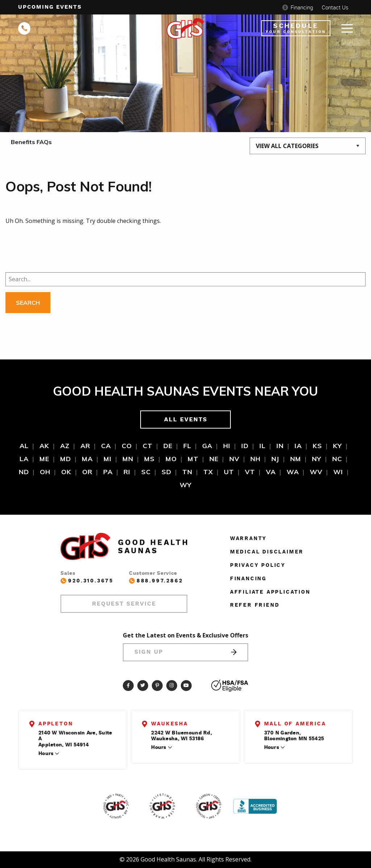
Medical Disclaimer (267, 552)
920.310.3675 (87, 581)
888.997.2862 (156, 581)
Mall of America (295, 724)
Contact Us (335, 7)
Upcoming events (50, 7)
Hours (46, 754)
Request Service (124, 604)
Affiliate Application (270, 592)
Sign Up (185, 652)
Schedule (296, 28)
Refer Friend (255, 605)
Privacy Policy (258, 565)
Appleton (56, 724)
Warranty (248, 539)
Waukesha (169, 724)
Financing (298, 7)
